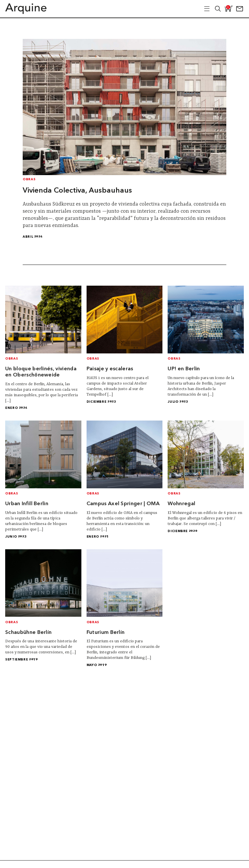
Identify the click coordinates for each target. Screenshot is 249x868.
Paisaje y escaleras (110, 369)
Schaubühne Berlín (28, 633)
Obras (29, 179)
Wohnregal (181, 504)
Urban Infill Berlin (27, 504)
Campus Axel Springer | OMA (123, 504)
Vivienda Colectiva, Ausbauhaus (77, 191)
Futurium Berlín (106, 633)
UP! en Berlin (184, 369)
